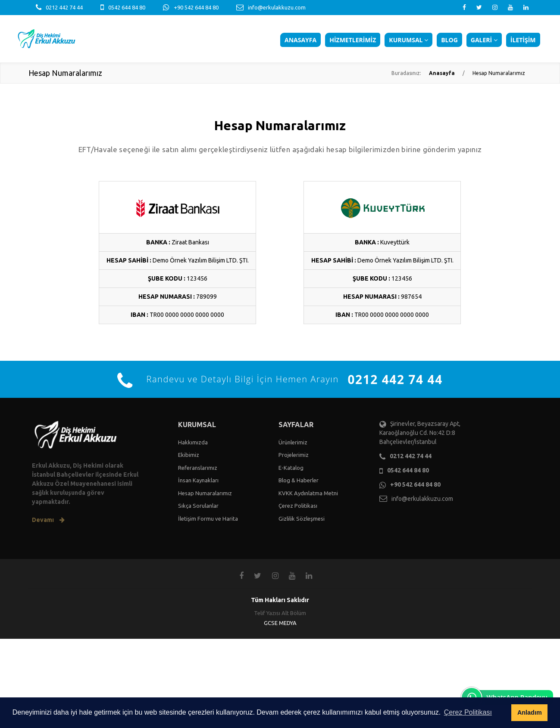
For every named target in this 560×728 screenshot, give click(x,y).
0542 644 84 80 (127, 7)
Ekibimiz (189, 455)
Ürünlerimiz (293, 442)
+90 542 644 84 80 (196, 7)
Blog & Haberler (299, 480)
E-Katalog (291, 468)
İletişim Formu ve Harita (208, 519)
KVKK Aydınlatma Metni (308, 493)
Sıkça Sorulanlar (198, 506)
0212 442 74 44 (64, 7)
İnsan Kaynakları (198, 480)
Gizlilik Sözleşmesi (302, 519)
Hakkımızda (193, 442)
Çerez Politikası (298, 506)
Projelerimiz (294, 455)
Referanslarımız (198, 468)
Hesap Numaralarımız (205, 493)
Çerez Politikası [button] (468, 712)
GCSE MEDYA (280, 623)
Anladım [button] (530, 712)
